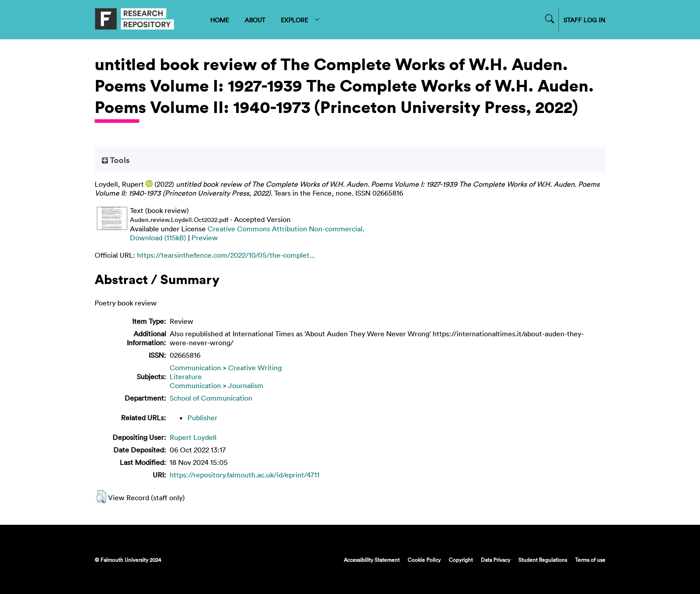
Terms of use (590, 560)
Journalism (246, 385)
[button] (101, 497)
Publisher (202, 418)
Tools (116, 160)
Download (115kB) (158, 238)
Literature (186, 376)
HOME (220, 20)
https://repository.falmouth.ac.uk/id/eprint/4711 (245, 475)
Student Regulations (543, 560)
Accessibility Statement (372, 560)
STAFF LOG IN (584, 20)
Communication (195, 368)
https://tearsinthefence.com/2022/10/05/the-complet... (226, 255)
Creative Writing (255, 368)
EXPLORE (301, 20)
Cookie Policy (424, 560)
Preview (205, 238)
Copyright (461, 560)
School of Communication (211, 398)
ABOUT (255, 20)
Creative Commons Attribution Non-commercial (285, 229)
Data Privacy (496, 560)
